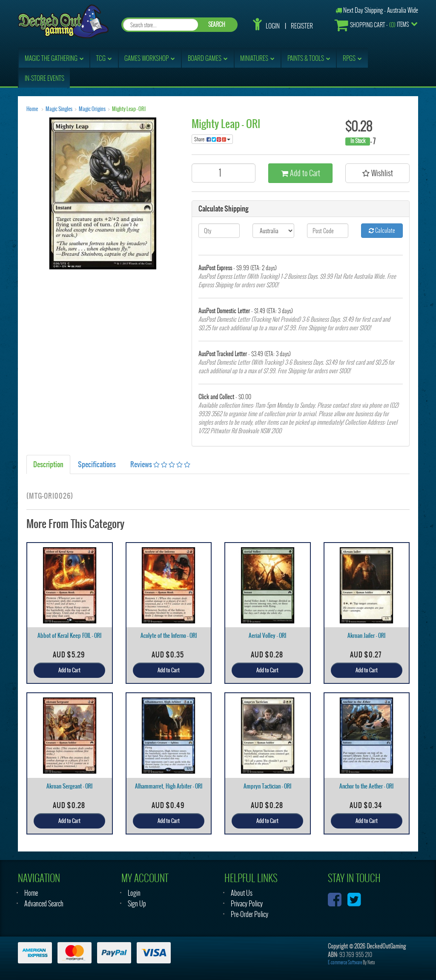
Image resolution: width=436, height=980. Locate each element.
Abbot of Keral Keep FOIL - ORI (69, 636)
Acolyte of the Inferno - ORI (169, 636)
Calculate (382, 230)
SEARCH (217, 24)
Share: (212, 139)
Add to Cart (301, 173)
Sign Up (137, 904)
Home (32, 109)
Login (273, 26)
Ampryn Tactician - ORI (267, 786)
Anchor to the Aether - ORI (366, 786)
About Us (242, 893)
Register (302, 26)
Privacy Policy (247, 904)
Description (48, 464)
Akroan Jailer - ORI (366, 636)
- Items (372, 25)
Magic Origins (92, 109)
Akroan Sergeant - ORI (69, 786)
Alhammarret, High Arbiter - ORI (169, 786)
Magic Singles (59, 109)
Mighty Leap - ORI (129, 109)
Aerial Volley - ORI (267, 636)
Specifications (97, 464)
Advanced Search (44, 904)
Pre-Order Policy (250, 914)
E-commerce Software (345, 962)
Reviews (160, 464)
